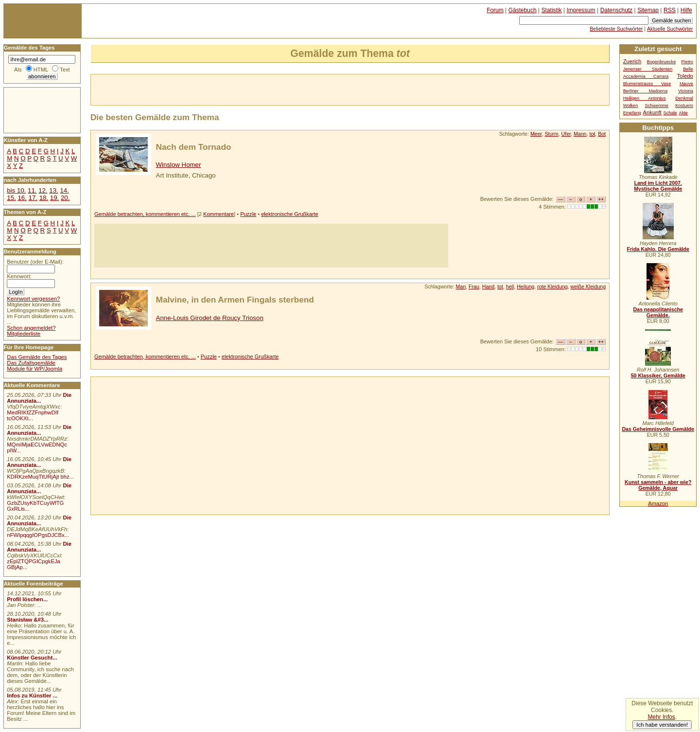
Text (65, 70)
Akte (683, 113)
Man (461, 286)
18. (44, 198)
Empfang (632, 113)
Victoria (686, 91)
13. (53, 190)
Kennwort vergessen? (33, 299)
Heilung (525, 286)
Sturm (551, 134)
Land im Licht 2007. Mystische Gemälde (658, 186)
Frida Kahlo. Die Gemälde (658, 249)
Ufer (566, 134)
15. (11, 198)
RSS (670, 10)
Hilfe (686, 10)
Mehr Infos (661, 717)
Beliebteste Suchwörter (616, 29)
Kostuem (684, 106)
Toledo (685, 76)
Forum (495, 10)
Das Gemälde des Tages (37, 357)
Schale (670, 113)
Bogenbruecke (661, 62)
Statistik (552, 10)
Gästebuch (523, 10)
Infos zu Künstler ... (32, 696)
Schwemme (657, 106)
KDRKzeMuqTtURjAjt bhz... (40, 477)
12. (43, 190)
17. (33, 198)
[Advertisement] (205, 89)
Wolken (631, 106)
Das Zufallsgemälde (31, 363)
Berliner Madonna (645, 91)
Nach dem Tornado (194, 147)
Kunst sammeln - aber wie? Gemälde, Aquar (658, 485)
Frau (474, 286)
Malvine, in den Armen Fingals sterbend (235, 300)
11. (32, 190)
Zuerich (632, 61)
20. (65, 198)
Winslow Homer (179, 165)
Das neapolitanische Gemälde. (658, 312)
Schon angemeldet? (31, 328)
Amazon (658, 503)
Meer (536, 134)
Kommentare (219, 214)
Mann (580, 134)
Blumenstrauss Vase (647, 84)
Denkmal (684, 98)
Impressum (581, 10)
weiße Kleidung (588, 286)
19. (54, 198)
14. (64, 190)
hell (510, 286)
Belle (688, 69)
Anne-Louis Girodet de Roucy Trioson (210, 318)
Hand (488, 286)
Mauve (686, 84)
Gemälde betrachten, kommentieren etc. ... (145, 214)
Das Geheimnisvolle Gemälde (658, 429)
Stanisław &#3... (27, 620)
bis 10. (16, 190)
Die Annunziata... (39, 398)
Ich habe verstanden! (662, 725)
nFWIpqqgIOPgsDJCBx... (38, 535)
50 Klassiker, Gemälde (658, 375)
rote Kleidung (552, 286)
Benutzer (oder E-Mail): (35, 262)
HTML (41, 70)
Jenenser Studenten (648, 69)
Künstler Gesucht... (32, 658)
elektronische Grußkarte (290, 214)
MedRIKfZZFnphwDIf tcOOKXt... (33, 415)
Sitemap (648, 10)
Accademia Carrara (646, 76)
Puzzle (248, 214)
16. (22, 198)
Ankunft (652, 112)
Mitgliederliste (24, 334)
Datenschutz (616, 10)
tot (592, 134)
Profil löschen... (27, 599)
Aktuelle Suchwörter (670, 29)
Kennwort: (19, 276)
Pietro (687, 62)
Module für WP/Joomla (35, 369)
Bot (602, 134)
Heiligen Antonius (645, 98)
